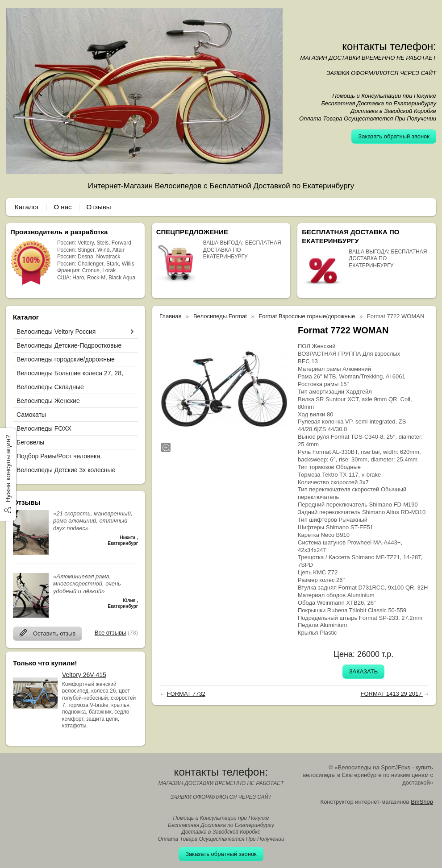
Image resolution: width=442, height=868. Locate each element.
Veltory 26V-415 (84, 675)
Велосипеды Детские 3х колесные (66, 470)
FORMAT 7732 (186, 694)
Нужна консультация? (8, 469)
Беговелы (30, 442)
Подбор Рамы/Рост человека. (59, 456)
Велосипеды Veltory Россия (56, 332)
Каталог (27, 207)
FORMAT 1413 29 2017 (392, 694)
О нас (63, 207)
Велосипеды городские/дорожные (66, 359)
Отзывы (99, 207)
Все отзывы (110, 633)
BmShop (422, 802)
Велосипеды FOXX (44, 428)
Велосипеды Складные (50, 387)
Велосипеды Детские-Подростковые (69, 345)
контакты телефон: (389, 46)
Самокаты (31, 415)
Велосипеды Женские (48, 401)
